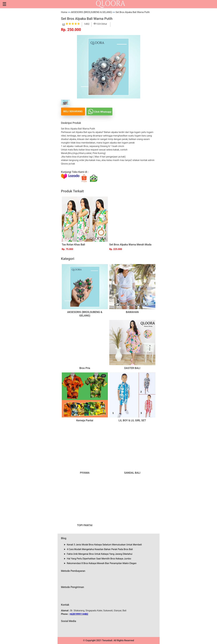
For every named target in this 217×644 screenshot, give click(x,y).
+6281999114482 (79, 614)
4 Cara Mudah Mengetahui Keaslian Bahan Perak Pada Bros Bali (100, 549)
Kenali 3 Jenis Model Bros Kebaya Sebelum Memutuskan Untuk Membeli (104, 545)
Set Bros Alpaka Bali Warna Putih (133, 12)
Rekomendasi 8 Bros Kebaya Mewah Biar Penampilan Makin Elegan (102, 563)
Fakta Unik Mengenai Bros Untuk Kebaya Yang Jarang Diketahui (100, 554)
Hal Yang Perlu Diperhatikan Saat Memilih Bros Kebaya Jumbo (99, 559)
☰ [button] (4, 4)
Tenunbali (107, 640)
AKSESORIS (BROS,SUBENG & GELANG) (91, 12)
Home (64, 12)
